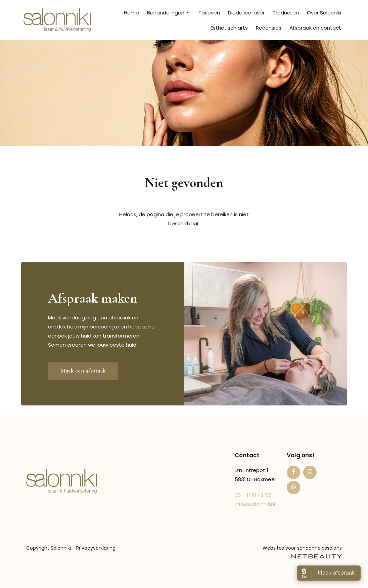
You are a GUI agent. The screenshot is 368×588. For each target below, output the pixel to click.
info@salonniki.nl (255, 504)
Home (131, 13)
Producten (286, 13)
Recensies (269, 28)
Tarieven (209, 13)
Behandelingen (169, 13)
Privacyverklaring (96, 548)
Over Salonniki (324, 13)
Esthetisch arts (229, 28)
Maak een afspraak (83, 371)
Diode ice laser (246, 13)
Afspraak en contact (315, 28)
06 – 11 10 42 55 (253, 495)
